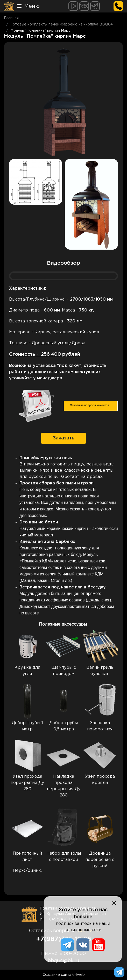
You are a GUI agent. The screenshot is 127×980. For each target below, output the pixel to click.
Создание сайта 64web (64, 975)
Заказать (64, 438)
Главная (11, 18)
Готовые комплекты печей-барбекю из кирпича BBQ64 (62, 24)
